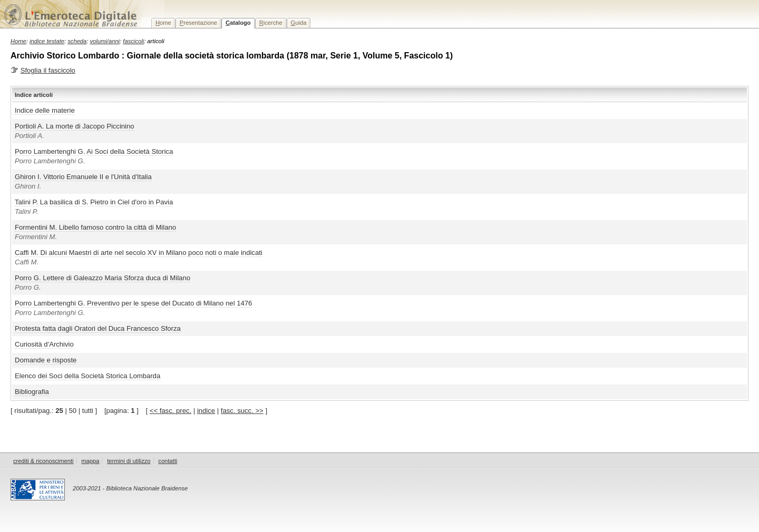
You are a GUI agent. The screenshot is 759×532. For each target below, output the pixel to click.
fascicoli (133, 41)
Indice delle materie (45, 110)
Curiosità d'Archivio (44, 344)
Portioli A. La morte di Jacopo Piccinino (75, 126)
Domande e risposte (46, 360)
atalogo (238, 23)
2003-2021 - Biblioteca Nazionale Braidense (130, 488)
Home (18, 41)
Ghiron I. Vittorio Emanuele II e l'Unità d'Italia (83, 177)
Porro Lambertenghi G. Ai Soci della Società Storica (94, 151)
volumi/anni (105, 41)
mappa (90, 461)
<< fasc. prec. (171, 411)
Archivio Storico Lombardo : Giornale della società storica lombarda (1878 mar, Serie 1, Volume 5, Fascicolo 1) (232, 56)
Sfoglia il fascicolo (48, 70)
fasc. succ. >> (242, 411)
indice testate (47, 41)
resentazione (198, 23)
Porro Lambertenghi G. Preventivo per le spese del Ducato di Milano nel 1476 (133, 303)
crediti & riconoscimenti (43, 461)
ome (163, 23)
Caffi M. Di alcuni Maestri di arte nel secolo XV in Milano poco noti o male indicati (139, 253)
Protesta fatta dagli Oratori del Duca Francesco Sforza (98, 328)
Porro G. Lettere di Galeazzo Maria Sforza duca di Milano (103, 278)
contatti (168, 461)
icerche (271, 23)
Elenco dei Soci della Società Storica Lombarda (87, 376)
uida (299, 23)
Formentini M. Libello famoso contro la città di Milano (95, 227)
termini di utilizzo (129, 461)
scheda (77, 41)
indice (206, 411)
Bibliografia (32, 392)
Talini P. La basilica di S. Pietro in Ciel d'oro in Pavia (94, 202)
